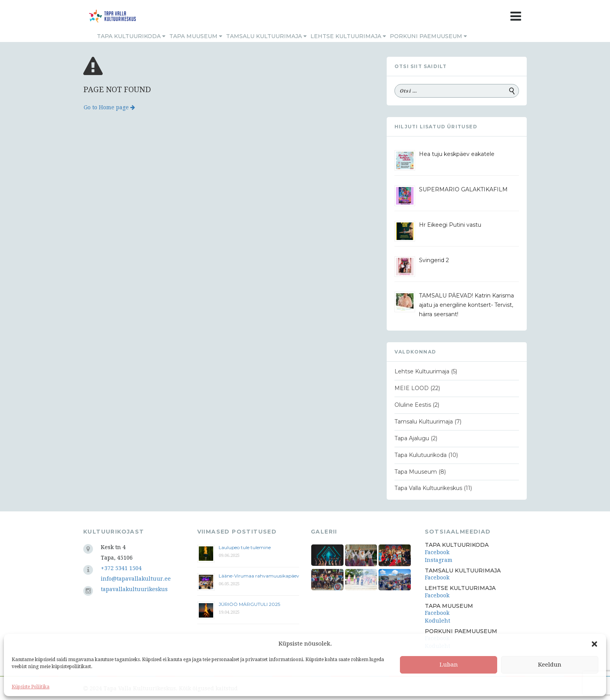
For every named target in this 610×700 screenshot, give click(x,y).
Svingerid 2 (434, 260)
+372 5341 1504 (121, 568)
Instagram (439, 560)
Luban (449, 665)
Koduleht (437, 621)
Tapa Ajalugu (412, 438)
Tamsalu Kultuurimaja (266, 36)
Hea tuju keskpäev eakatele (457, 154)
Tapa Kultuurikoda (131, 36)
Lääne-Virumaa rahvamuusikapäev (259, 576)
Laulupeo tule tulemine (245, 547)
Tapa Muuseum (196, 36)
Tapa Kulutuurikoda (421, 455)
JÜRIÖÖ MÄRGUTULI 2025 (249, 604)
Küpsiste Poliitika (31, 687)
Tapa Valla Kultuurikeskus (428, 488)
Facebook (437, 552)
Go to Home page (109, 107)
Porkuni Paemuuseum (428, 36)
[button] (594, 644)
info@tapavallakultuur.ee (136, 579)
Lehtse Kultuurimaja (348, 36)
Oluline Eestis (413, 405)
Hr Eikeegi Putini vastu (450, 225)
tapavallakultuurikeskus (134, 589)
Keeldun (550, 665)
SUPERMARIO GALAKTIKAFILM (463, 189)
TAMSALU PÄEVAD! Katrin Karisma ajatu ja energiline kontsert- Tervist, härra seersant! (466, 305)
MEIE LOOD (412, 388)
